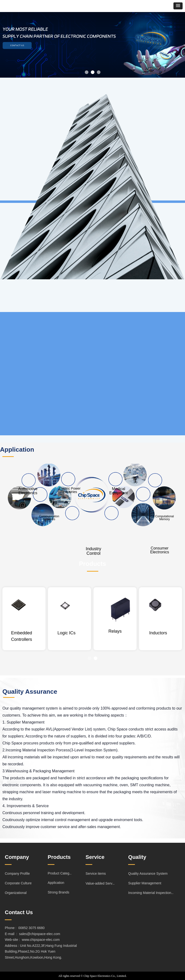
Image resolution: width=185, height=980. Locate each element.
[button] (178, 6)
